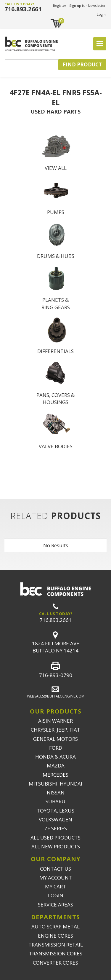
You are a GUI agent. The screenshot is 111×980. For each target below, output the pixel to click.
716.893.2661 (23, 9)
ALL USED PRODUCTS (55, 838)
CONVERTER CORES (55, 963)
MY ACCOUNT (56, 878)
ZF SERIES (56, 828)
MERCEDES (55, 775)
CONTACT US (55, 869)
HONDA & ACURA (55, 757)
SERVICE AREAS (55, 905)
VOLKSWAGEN (55, 819)
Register (60, 5)
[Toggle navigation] (100, 44)
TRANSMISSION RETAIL (56, 945)
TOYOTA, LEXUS (55, 811)
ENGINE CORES (55, 936)
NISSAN (56, 793)
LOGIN (56, 895)
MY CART (55, 886)
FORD (56, 748)
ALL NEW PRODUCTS (56, 846)
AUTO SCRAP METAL (55, 926)
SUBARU (55, 801)
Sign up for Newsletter (87, 5)
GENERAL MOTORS (55, 739)
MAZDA (56, 766)
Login (101, 14)
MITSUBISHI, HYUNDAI (55, 784)
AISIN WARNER (55, 721)
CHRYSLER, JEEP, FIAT (55, 730)
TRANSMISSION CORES (56, 953)
